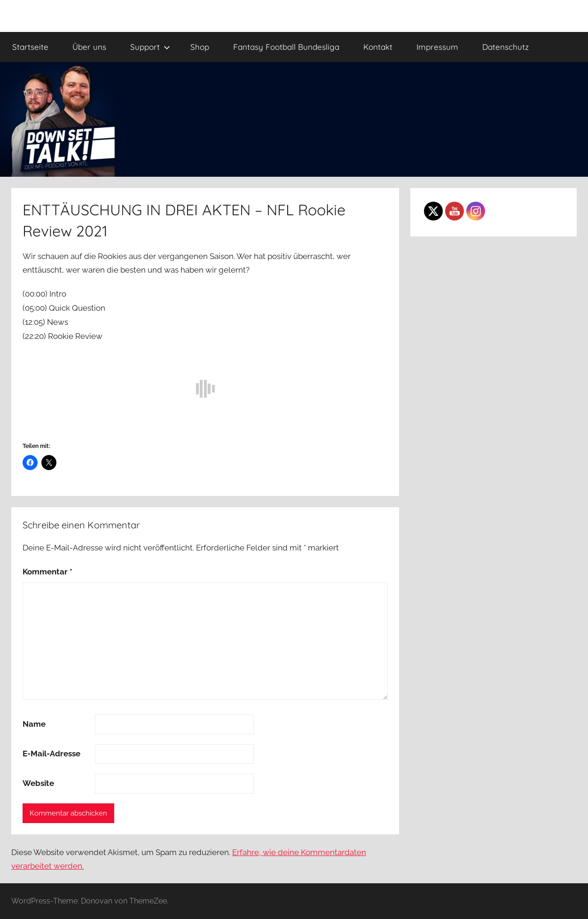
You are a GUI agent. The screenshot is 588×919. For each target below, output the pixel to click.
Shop (200, 47)
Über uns (89, 47)
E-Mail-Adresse (51, 754)
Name (34, 724)
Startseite (30, 47)
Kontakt (378, 47)
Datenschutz (506, 47)
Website (38, 783)
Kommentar (47, 572)
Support (150, 47)
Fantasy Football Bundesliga (286, 47)
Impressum (437, 47)
